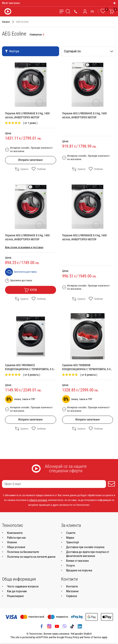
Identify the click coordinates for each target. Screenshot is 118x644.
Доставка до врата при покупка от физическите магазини (88, 554)
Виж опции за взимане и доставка (24, 247)
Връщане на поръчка (79, 570)
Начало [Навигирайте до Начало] (6, 22)
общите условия (38, 500)
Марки (70, 538)
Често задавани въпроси (23, 586)
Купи (30, 290)
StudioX (88, 634)
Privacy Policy (72, 637)
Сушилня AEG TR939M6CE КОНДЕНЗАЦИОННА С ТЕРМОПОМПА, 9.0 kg (29, 369)
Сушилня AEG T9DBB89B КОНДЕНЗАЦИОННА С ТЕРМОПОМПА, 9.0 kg (86, 369)
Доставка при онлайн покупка (85, 547)
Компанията (15, 533)
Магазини (72, 591)
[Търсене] (68, 11)
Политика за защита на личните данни (31, 557)
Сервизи (72, 596)
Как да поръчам (17, 591)
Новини (12, 542)
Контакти (72, 586)
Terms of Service (93, 637)
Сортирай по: (89, 51)
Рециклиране (15, 596)
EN (92, 11)
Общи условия (16, 547)
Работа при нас (16, 538)
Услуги (70, 566)
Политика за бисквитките (23, 552)
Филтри (12, 51)
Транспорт (73, 542)
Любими (39, 169)
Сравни (22, 169)
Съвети (71, 533)
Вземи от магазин (77, 561)
